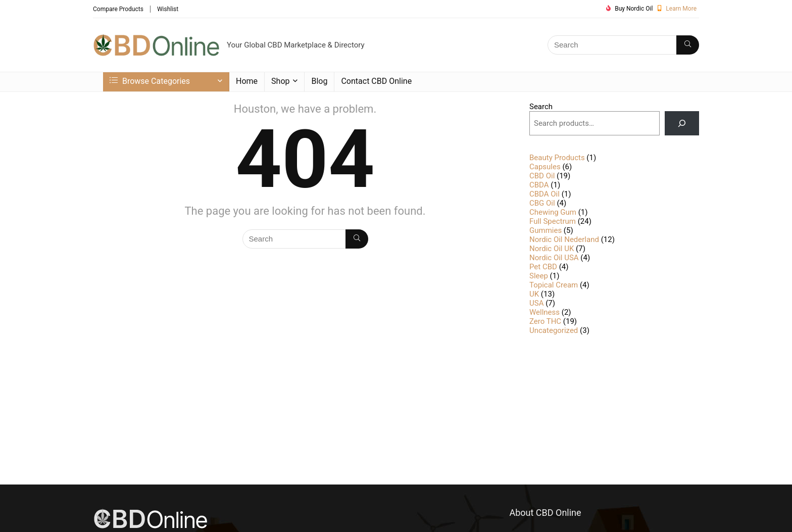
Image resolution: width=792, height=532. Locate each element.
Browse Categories (150, 81)
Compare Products (118, 9)
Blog (319, 81)
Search (541, 107)
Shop (280, 81)
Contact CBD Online (376, 81)
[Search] (688, 45)
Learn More (681, 9)
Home (247, 81)
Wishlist (168, 9)
